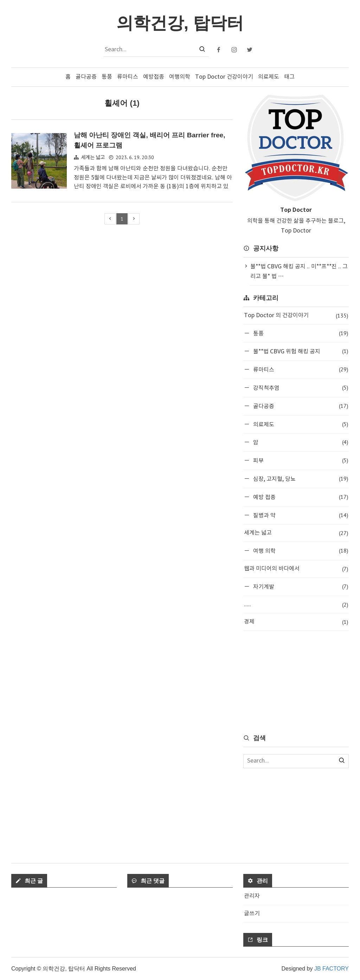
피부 (300, 460)
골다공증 (86, 77)
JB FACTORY (332, 969)
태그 (289, 77)
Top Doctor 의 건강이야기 (296, 316)
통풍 (107, 77)
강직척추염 (300, 388)
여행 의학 (300, 551)
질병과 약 (300, 515)
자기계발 (300, 586)
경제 (296, 622)
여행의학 (180, 77)
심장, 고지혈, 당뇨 (300, 479)
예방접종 (154, 77)
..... (296, 605)
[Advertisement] (296, 682)
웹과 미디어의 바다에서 (296, 569)
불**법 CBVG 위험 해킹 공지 (300, 351)
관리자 (252, 896)
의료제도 (269, 77)
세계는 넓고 (93, 158)
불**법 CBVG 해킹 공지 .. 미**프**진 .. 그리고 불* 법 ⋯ (299, 272)
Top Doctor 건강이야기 (224, 77)
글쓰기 (252, 914)
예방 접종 (300, 497)
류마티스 (128, 77)
